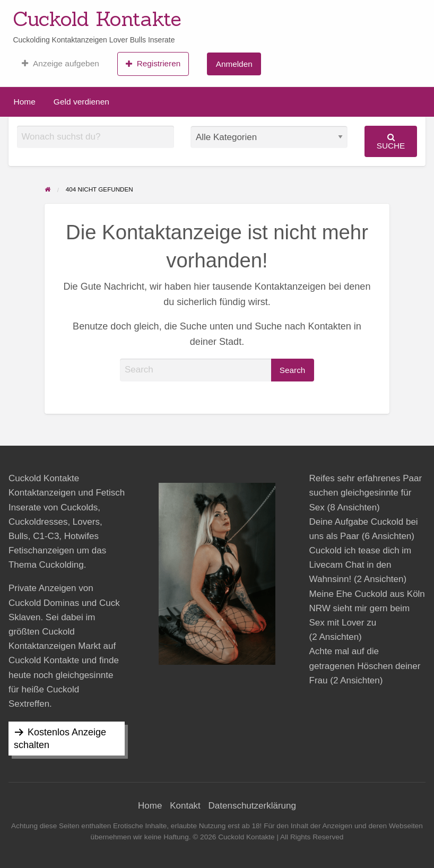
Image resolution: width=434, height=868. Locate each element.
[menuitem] (60, 64)
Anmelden (234, 64)
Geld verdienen (81, 102)
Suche (391, 141)
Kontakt (185, 806)
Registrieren (153, 64)
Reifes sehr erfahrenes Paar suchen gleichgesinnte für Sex (366, 493)
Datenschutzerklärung (252, 806)
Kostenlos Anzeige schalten (60, 739)
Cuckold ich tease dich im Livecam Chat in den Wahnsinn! (361, 565)
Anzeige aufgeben (60, 64)
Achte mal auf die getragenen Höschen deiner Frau (365, 666)
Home (25, 102)
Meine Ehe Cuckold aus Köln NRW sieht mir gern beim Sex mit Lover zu (367, 608)
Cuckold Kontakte (97, 19)
